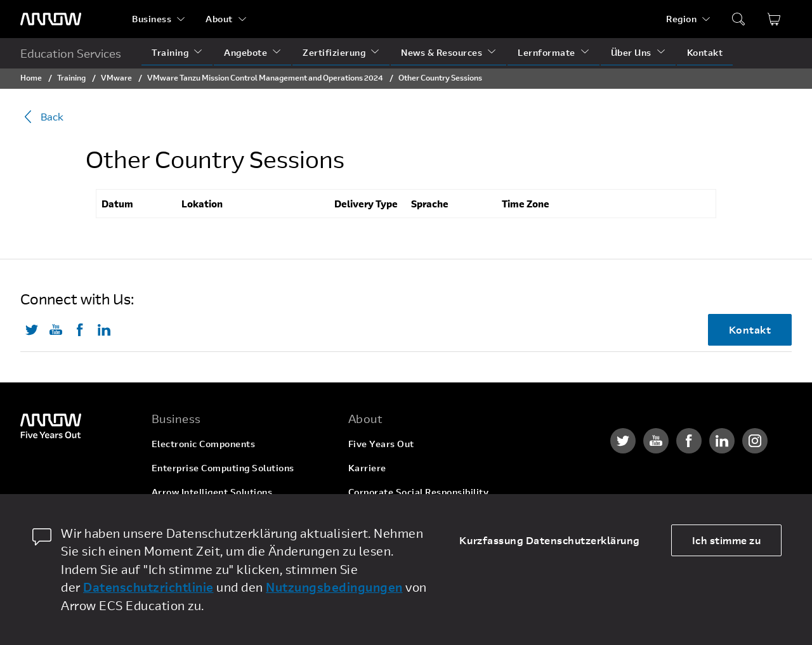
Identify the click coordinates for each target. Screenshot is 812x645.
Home (31, 77)
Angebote (246, 52)
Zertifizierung (334, 52)
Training (170, 52)
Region (681, 19)
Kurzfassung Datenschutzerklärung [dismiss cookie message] (550, 540)
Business (152, 19)
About (219, 19)
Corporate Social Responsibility (419, 492)
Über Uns (631, 52)
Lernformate (547, 52)
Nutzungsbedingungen (334, 587)
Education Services (71, 53)
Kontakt (705, 52)
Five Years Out (381, 444)
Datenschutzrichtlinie (148, 587)
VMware (116, 77)
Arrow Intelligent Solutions (212, 492)
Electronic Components (204, 444)
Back (42, 117)
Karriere (367, 468)
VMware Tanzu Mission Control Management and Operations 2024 (265, 77)
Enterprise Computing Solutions (223, 468)
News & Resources (442, 52)
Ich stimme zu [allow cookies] (727, 540)
